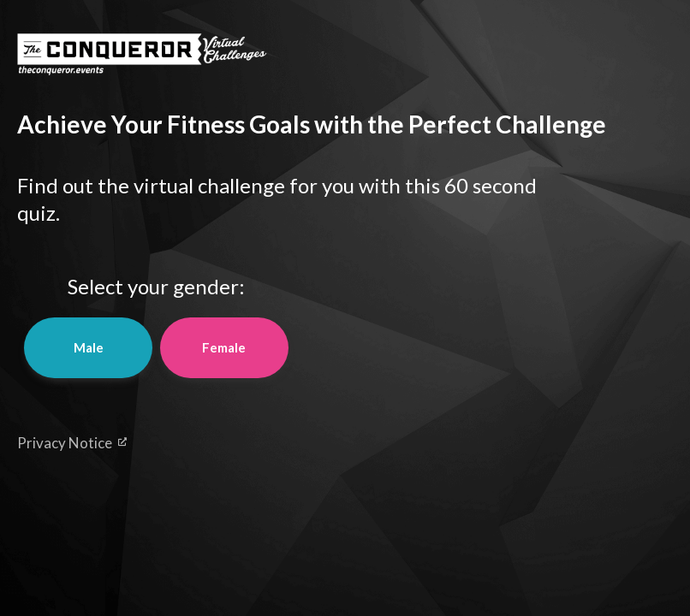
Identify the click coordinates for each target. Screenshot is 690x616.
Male (89, 347)
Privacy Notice (72, 443)
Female (224, 347)
